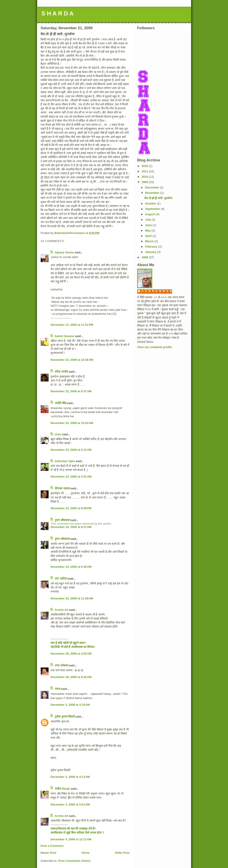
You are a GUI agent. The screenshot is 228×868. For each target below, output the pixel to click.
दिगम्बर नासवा (62, 488)
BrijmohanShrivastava (157, 291)
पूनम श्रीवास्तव (62, 520)
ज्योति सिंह (60, 403)
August (151, 214)
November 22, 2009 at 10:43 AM (72, 423)
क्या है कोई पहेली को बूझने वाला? (68, 643)
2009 (145, 182)
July (149, 220)
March (150, 241)
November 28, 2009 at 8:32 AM (71, 677)
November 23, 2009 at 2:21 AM (71, 450)
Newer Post (48, 853)
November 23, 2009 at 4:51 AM (71, 477)
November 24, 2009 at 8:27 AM (71, 527)
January (151, 252)
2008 (145, 257)
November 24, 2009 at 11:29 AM (72, 598)
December (153, 187)
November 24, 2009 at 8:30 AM (71, 567)
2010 (145, 177)
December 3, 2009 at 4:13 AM (70, 777)
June (149, 225)
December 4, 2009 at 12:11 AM (71, 839)
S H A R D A (57, 13)
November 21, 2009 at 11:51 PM (72, 325)
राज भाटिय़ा (61, 579)
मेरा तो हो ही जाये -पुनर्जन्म (158, 198)
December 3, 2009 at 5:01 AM (70, 804)
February (152, 247)
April (149, 236)
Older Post (122, 853)
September (153, 209)
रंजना (57, 689)
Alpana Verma (64, 252)
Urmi (58, 434)
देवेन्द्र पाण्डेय (61, 372)
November (153, 193)
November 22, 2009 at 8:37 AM (71, 391)
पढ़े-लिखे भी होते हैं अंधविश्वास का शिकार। (73, 647)
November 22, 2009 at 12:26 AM (72, 360)
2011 (145, 171)
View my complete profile (155, 347)
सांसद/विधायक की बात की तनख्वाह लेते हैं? (73, 829)
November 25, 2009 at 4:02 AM (71, 654)
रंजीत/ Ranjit (62, 789)
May (148, 231)
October (151, 203)
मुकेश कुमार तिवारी (64, 717)
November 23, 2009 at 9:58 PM (71, 508)
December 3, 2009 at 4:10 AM (70, 705)
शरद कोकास (61, 665)
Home (85, 853)
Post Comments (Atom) (74, 861)
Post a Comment (52, 846)
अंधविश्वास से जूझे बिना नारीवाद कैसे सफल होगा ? (77, 833)
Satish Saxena (65, 336)
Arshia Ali (61, 610)
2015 (145, 166)
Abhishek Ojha (65, 461)
